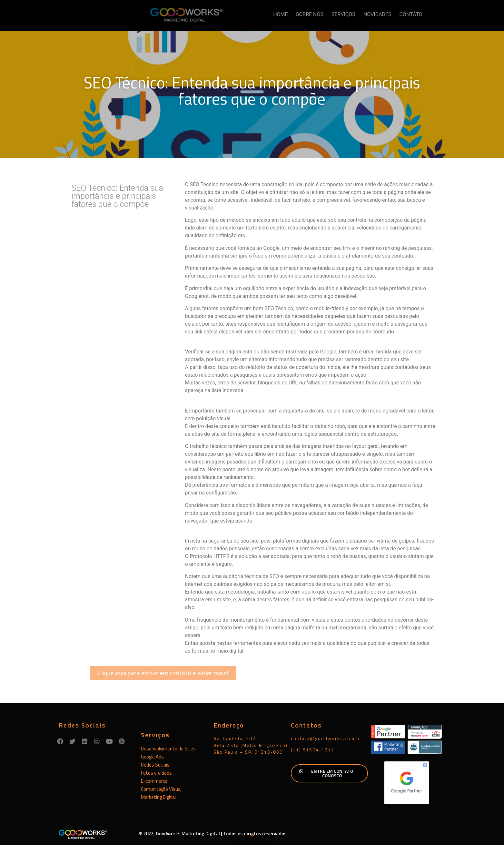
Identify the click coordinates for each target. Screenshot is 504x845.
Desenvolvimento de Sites (168, 749)
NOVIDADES (377, 14)
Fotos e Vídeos (156, 773)
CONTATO (411, 14)
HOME (280, 14)
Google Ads (152, 757)
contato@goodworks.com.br (326, 738)
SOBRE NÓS (310, 14)
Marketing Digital (158, 797)
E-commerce (154, 781)
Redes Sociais (155, 765)
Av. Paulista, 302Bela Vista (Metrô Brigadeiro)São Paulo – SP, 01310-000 (251, 745)
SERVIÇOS (343, 14)
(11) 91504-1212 (313, 750)
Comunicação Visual (161, 789)
